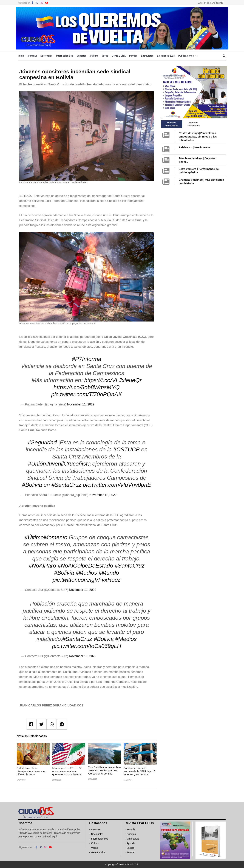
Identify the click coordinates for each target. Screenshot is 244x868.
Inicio (21, 56)
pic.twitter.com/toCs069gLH (87, 646)
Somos (130, 852)
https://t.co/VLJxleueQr (113, 380)
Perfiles (133, 56)
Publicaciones (186, 56)
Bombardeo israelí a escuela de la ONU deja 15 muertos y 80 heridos (139, 771)
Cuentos (131, 834)
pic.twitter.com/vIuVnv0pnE (117, 485)
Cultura (94, 56)
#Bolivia (32, 485)
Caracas (32, 56)
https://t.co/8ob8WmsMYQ (86, 387)
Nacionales (47, 56)
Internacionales (65, 56)
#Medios (86, 573)
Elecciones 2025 (166, 56)
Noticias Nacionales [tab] (194, 124)
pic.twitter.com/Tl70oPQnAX (87, 394)
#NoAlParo (42, 566)
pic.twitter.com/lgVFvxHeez (87, 580)
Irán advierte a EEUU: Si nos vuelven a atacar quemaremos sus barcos (67, 771)
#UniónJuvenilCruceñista (59, 464)
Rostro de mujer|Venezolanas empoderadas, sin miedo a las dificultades (198, 137)
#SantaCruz (66, 485)
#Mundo (109, 573)
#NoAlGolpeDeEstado (85, 566)
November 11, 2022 (81, 404)
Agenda (131, 843)
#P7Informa (86, 359)
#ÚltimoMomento (46, 537)
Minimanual (133, 839)
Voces (105, 56)
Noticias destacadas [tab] (172, 124)
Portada (131, 829)
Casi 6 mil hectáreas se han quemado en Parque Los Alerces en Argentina (104, 770)
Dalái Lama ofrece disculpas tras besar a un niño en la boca (31, 771)
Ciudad (130, 848)
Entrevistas (147, 56)
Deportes (81, 56)
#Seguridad (42, 442)
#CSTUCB (126, 449)
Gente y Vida (119, 56)
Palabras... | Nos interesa (195, 147)
